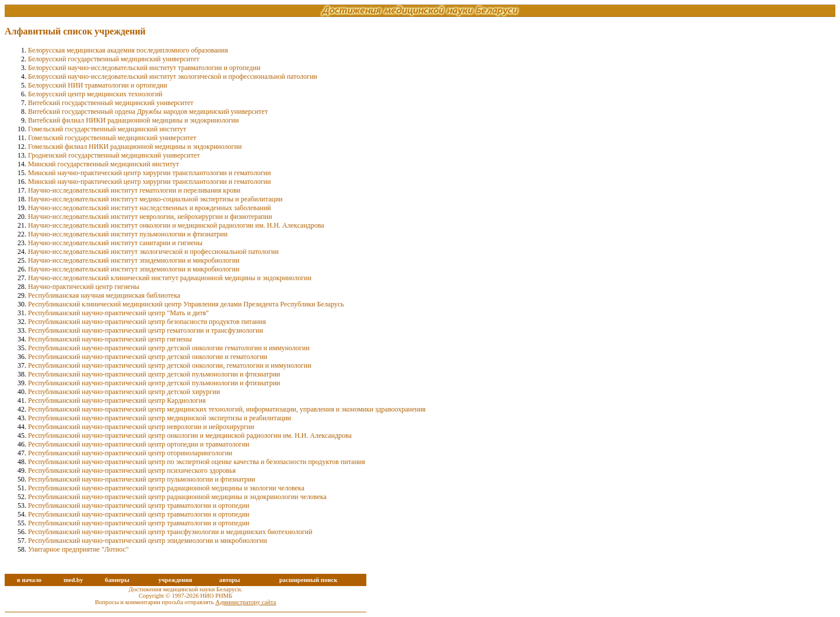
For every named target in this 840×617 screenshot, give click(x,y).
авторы (230, 580)
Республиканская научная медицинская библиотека (104, 295)
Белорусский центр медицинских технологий (95, 94)
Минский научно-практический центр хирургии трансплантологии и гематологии (149, 173)
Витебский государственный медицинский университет (111, 103)
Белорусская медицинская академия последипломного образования (128, 50)
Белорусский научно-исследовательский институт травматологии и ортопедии (144, 68)
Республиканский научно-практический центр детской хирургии (124, 392)
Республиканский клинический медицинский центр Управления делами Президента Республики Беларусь (186, 304)
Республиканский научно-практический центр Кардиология (117, 400)
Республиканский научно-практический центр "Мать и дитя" (118, 313)
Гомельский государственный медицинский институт (107, 129)
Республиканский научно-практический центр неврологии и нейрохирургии (141, 427)
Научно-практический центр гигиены (84, 287)
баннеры (117, 580)
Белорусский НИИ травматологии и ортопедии (98, 85)
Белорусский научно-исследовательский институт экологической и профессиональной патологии (173, 76)
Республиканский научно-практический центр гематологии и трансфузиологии (146, 330)
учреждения (175, 580)
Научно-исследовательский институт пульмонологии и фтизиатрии (128, 234)
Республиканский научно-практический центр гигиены (110, 339)
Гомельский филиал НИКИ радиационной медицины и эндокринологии (135, 147)
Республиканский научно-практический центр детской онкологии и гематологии (148, 357)
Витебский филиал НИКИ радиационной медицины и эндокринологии (133, 120)
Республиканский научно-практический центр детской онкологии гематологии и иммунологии (169, 348)
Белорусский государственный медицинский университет (114, 59)
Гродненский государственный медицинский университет (114, 155)
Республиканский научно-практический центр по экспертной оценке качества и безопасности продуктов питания (197, 462)
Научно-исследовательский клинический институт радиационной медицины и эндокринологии (170, 278)
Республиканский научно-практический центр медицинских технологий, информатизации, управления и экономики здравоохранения (227, 409)
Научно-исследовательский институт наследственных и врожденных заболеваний (149, 208)
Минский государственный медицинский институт (104, 164)
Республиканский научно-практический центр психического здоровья (132, 470)
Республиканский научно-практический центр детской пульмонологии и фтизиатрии (154, 374)
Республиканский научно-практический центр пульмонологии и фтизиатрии (141, 479)
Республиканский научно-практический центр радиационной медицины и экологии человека (166, 488)
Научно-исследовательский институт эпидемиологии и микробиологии (134, 269)
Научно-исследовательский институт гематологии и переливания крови (134, 190)
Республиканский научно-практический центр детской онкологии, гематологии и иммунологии (170, 365)
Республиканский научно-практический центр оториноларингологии (130, 453)
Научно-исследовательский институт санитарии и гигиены (115, 243)
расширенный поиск (309, 580)
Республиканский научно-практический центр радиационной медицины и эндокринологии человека (177, 497)
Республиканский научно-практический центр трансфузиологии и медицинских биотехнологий (170, 532)
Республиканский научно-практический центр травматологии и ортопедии (139, 506)
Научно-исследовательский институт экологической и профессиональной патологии (153, 252)
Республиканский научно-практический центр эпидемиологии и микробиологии (148, 541)
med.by (73, 580)
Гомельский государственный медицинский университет (112, 138)
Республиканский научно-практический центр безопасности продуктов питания (147, 322)
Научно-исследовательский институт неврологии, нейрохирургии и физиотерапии (150, 217)
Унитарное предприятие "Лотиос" (78, 549)
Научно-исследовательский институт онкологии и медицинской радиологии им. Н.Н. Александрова (176, 225)
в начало (29, 580)
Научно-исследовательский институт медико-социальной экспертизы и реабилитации (155, 199)
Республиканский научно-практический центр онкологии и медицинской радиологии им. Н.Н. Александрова (190, 435)
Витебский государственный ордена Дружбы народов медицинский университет (148, 111)
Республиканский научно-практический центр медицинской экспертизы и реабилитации (160, 418)
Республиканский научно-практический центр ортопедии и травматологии (139, 444)
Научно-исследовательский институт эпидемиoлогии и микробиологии (134, 260)
